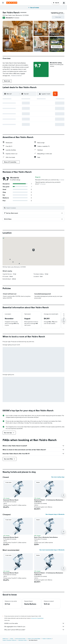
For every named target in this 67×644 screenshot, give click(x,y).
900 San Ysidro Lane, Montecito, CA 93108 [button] (16, 15)
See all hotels (34, 8)
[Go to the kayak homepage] (12, 3)
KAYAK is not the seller (34, 623)
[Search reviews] (35, 208)
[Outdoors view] (57, 44)
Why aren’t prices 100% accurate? (34, 630)
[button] (3, 3)
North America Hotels (20, 639)
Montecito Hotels (23, 640)
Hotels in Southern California (9, 640)
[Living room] (57, 28)
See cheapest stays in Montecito (55, 514)
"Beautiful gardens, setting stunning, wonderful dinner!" (48, 183)
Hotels (12, 639)
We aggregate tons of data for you (34, 626)
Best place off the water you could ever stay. (50, 180)
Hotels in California (47, 639)
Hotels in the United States (34, 639)
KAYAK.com (5, 639)
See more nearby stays (58, 477)
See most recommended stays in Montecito (52, 550)
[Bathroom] (41, 44)
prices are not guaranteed (37, 618)
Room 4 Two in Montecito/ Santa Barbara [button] (46, 537)
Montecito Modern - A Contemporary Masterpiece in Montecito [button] (49, 501)
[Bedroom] (18, 36)
